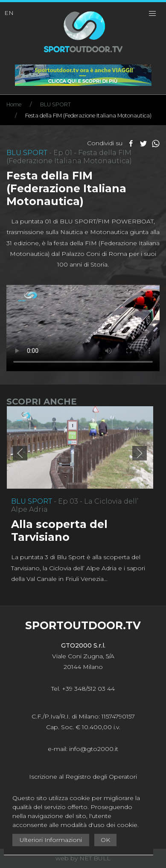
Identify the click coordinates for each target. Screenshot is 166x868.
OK (105, 840)
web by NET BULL (83, 858)
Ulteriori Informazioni (51, 840)
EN (9, 13)
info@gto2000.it (94, 749)
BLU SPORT (55, 104)
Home (14, 104)
